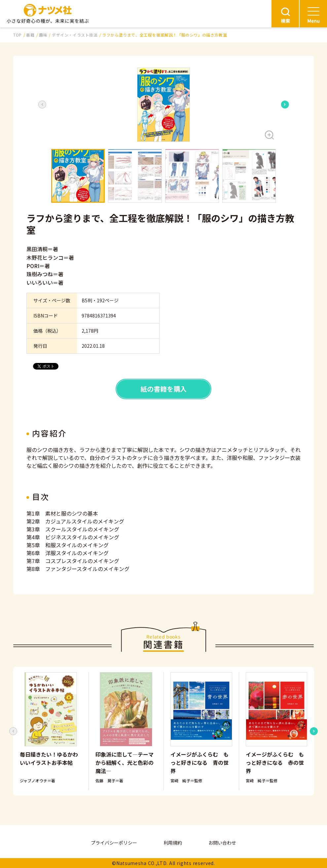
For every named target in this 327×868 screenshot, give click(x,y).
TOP (18, 35)
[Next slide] (285, 105)
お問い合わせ (222, 843)
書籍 (30, 35)
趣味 (43, 35)
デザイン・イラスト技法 (75, 35)
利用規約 (173, 843)
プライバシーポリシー (114, 843)
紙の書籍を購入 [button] (163, 389)
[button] (164, 105)
